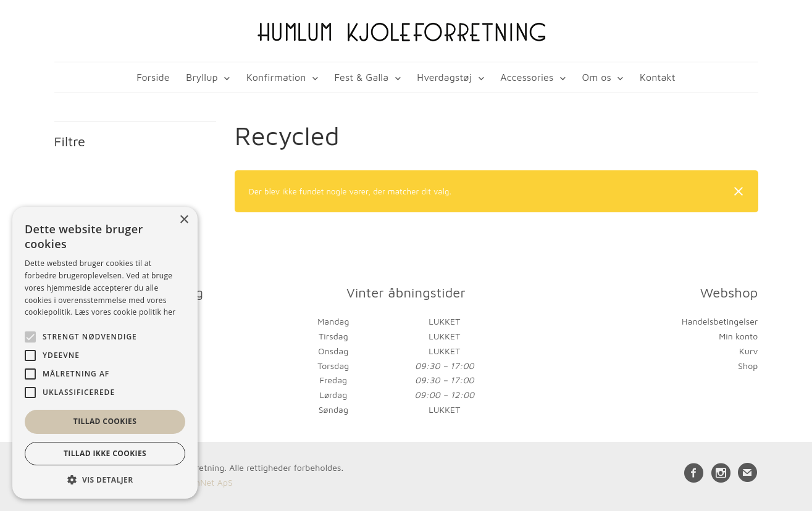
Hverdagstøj (444, 77)
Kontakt (658, 77)
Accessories (527, 77)
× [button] (184, 220)
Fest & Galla (362, 77)
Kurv (749, 351)
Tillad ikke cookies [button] (105, 453)
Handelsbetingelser (720, 321)
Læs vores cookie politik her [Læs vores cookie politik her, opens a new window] (125, 312)
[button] (105, 480)
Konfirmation (276, 77)
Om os (596, 77)
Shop (748, 366)
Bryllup (202, 77)
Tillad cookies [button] (105, 421)
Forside (153, 77)
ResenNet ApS (204, 482)
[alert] (105, 353)
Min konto (738, 336)
